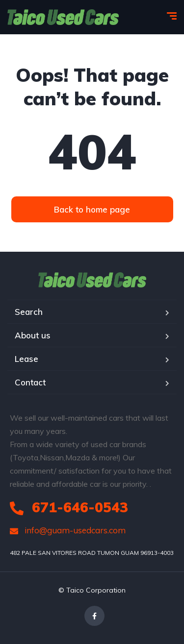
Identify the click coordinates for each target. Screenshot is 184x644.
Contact (30, 382)
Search (29, 312)
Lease (26, 359)
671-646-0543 (69, 507)
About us (33, 335)
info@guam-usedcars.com (68, 530)
